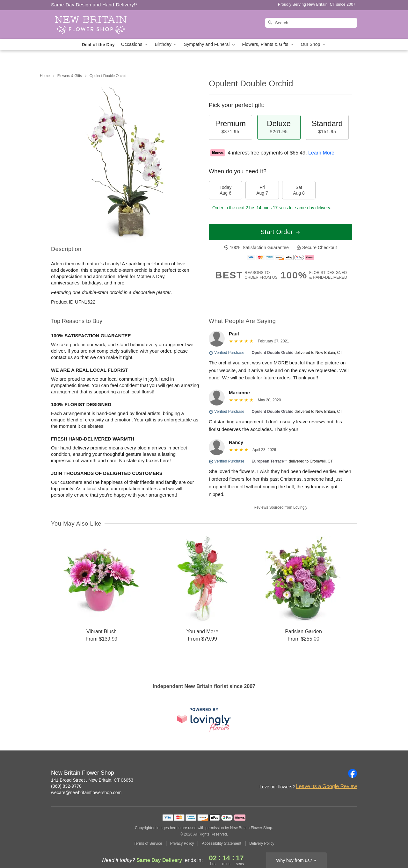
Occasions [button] (135, 44)
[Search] (311, 23)
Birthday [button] (166, 44)
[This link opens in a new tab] (204, 720)
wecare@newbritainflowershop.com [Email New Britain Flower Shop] (86, 793)
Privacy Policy (182, 843)
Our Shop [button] (313, 44)
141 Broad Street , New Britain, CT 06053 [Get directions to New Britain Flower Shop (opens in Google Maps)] (92, 780)
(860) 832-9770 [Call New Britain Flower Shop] (66, 786)
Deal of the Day (98, 45)
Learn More (321, 153)
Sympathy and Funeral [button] (210, 44)
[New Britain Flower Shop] (97, 25)
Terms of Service (148, 843)
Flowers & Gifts (70, 76)
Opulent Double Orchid (273, 353)
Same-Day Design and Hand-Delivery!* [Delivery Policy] (94, 5)
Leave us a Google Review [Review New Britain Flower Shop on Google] (327, 786)
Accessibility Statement (221, 843)
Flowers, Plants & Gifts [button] (268, 44)
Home (45, 76)
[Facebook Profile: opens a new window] (353, 773)
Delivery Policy (262, 843)
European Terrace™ (270, 461)
